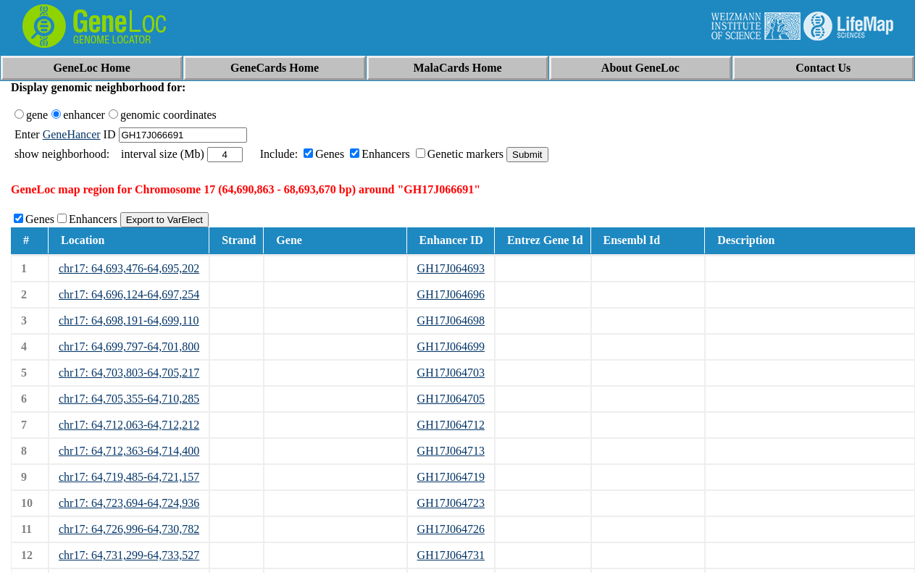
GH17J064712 (451, 425)
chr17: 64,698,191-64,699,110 (129, 320)
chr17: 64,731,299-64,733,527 (129, 555)
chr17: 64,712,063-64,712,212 (129, 425)
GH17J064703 (451, 373)
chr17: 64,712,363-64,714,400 (129, 451)
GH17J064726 (451, 529)
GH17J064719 (451, 477)
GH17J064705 (451, 399)
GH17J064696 (451, 294)
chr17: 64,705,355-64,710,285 (129, 399)
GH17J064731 (451, 555)
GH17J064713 (451, 451)
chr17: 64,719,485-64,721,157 (129, 477)
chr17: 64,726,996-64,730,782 (129, 529)
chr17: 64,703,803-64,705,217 (129, 373)
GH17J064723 (451, 503)
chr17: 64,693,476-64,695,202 (129, 268)
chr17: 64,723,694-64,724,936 (129, 503)
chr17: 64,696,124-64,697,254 (129, 294)
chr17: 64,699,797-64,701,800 (129, 346)
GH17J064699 (451, 346)
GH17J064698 (451, 320)
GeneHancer (72, 134)
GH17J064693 (451, 268)
